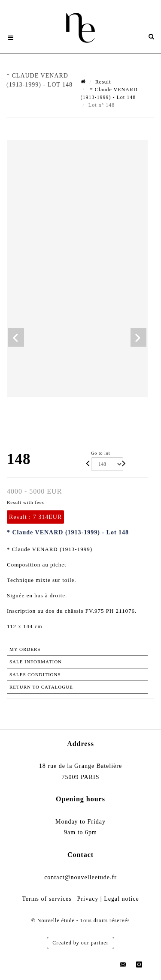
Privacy (88, 899)
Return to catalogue (41, 687)
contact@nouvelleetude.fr (80, 877)
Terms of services (47, 899)
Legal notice (122, 899)
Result (103, 82)
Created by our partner (80, 943)
